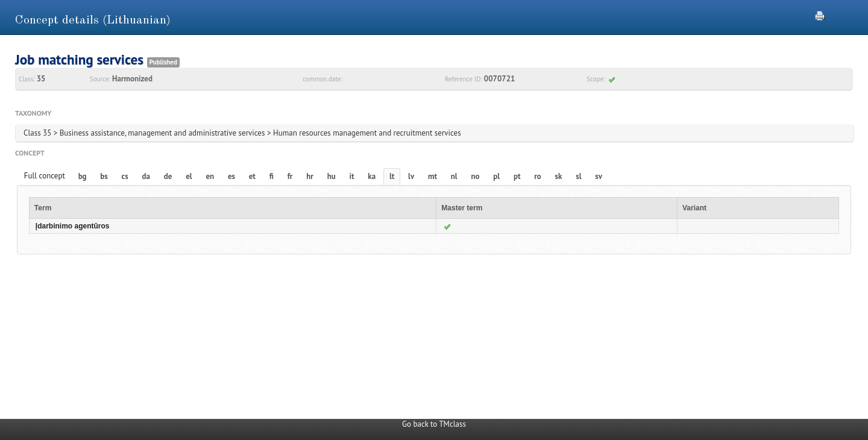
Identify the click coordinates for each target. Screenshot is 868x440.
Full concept (45, 176)
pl (496, 176)
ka (372, 176)
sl (578, 176)
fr (290, 176)
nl (454, 176)
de (168, 176)
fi (272, 176)
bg (83, 176)
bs (104, 176)
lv (411, 176)
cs (125, 176)
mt (432, 176)
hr (310, 176)
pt (517, 176)
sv (599, 176)
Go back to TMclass (434, 424)
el (189, 176)
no (475, 176)
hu (332, 176)
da (146, 176)
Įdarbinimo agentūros (73, 226)
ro (538, 176)
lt (392, 176)
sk (559, 176)
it (352, 176)
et (252, 176)
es (231, 176)
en (210, 176)
